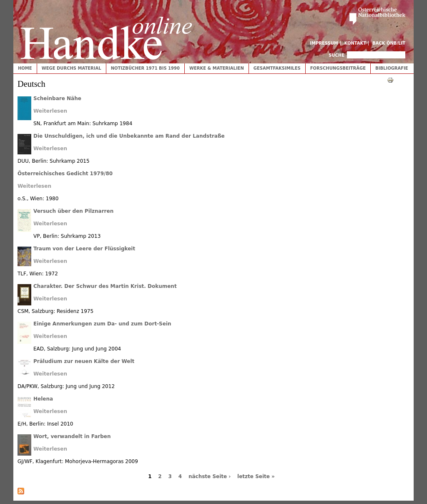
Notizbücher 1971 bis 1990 (145, 68)
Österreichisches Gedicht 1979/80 (65, 174)
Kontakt (355, 43)
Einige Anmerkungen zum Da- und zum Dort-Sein (102, 324)
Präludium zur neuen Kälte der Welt (84, 361)
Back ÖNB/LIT (389, 43)
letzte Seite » (256, 476)
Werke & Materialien (217, 68)
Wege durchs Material (72, 68)
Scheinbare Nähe (57, 98)
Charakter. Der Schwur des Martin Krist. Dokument (105, 286)
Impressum (324, 43)
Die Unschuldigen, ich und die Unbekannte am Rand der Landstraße (129, 136)
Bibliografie (392, 68)
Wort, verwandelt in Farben (72, 436)
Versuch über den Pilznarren (73, 211)
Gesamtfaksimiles (277, 68)
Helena (43, 399)
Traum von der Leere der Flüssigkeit (84, 249)
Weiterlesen (50, 111)
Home (25, 68)
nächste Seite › (210, 476)
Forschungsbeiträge (338, 68)
